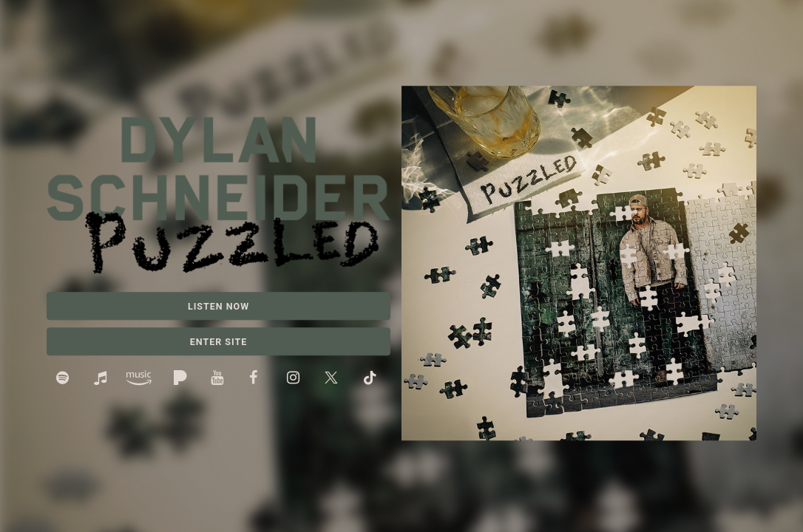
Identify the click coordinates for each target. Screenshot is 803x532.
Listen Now (218, 306)
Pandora (182, 379)
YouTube (220, 379)
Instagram (296, 379)
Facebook (258, 379)
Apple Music (103, 379)
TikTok (372, 379)
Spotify (65, 379)
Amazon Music (143, 379)
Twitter (334, 379)
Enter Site (219, 342)
